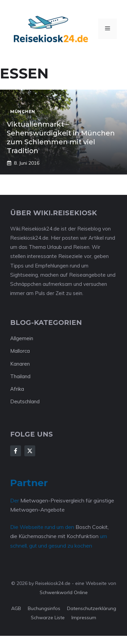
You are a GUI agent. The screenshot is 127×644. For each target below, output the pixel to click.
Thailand (20, 376)
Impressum (84, 618)
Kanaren (20, 364)
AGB (16, 608)
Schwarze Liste (48, 618)
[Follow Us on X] (30, 451)
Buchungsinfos (44, 608)
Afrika (17, 389)
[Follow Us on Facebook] (16, 451)
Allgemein (22, 338)
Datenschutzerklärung (92, 608)
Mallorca (20, 351)
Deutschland (25, 401)
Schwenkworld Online (64, 592)
